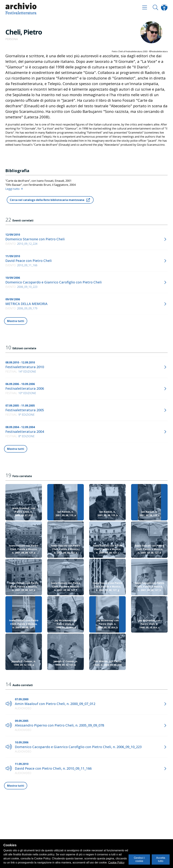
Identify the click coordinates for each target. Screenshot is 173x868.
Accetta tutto (161, 859)
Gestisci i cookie (139, 859)
